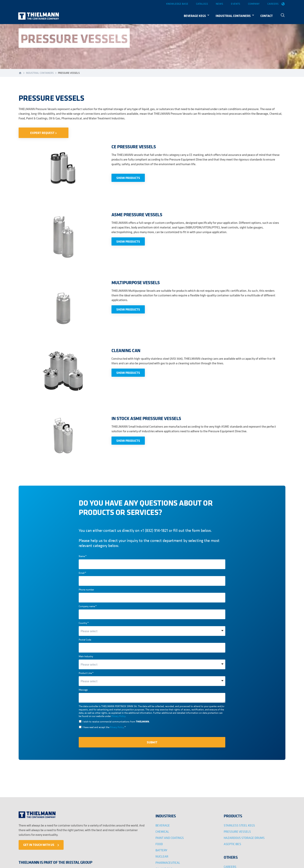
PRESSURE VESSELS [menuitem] (237, 832)
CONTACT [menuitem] (267, 16)
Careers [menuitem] (273, 4)
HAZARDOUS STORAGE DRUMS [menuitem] (244, 838)
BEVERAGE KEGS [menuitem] (195, 16)
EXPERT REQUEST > (44, 133)
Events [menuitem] (236, 4)
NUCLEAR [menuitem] (162, 856)
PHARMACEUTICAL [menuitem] (168, 863)
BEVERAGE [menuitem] (163, 825)
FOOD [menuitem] (159, 844)
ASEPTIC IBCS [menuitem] (232, 844)
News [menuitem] (219, 4)
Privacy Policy (118, 716)
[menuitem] (283, 16)
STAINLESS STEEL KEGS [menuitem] (239, 825)
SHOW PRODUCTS (128, 178)
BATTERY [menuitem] (161, 850)
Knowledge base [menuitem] (177, 4)
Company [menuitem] (254, 4)
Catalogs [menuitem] (202, 4)
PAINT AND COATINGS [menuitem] (170, 838)
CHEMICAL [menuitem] (162, 832)
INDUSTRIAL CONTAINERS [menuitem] (233, 16)
